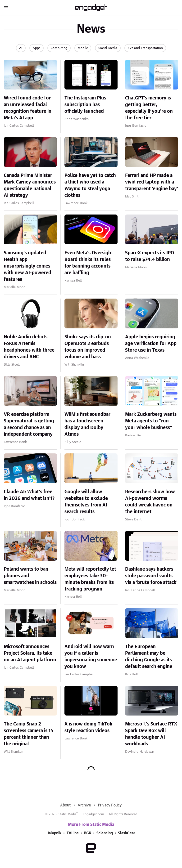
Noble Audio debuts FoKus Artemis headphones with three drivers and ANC (29, 347)
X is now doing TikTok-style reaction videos (89, 727)
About (65, 805)
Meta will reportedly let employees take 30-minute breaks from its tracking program (90, 579)
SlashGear (127, 833)
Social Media (108, 48)
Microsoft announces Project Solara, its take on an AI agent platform (30, 653)
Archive (84, 805)
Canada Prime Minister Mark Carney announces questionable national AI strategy (30, 185)
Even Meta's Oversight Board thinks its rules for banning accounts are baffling (89, 263)
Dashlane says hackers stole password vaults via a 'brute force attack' (151, 576)
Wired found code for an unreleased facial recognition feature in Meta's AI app (28, 108)
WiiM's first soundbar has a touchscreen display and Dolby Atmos (87, 424)
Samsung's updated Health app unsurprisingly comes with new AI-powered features (27, 266)
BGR (88, 833)
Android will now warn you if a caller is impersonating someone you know (91, 657)
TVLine (73, 833)
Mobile (83, 48)
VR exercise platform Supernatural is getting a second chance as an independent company (29, 424)
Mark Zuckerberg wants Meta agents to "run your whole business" (151, 421)
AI (21, 48)
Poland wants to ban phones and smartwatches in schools (30, 576)
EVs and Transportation (145, 48)
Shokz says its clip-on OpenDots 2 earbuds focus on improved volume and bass (88, 347)
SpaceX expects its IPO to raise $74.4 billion (150, 256)
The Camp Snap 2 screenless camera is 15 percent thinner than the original (29, 734)
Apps (36, 48)
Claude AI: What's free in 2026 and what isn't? (29, 495)
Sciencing (105, 833)
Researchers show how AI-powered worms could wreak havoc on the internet (150, 502)
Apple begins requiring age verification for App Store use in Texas (151, 344)
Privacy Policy (110, 805)
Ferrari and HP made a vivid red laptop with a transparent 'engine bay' (152, 182)
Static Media (67, 814)
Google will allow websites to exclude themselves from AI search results (86, 502)
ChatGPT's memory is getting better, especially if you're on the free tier (149, 108)
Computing (59, 48)
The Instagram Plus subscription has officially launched (85, 105)
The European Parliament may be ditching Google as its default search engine (149, 657)
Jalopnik (54, 833)
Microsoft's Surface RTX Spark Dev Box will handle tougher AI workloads (151, 734)
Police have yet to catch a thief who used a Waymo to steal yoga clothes (90, 185)
